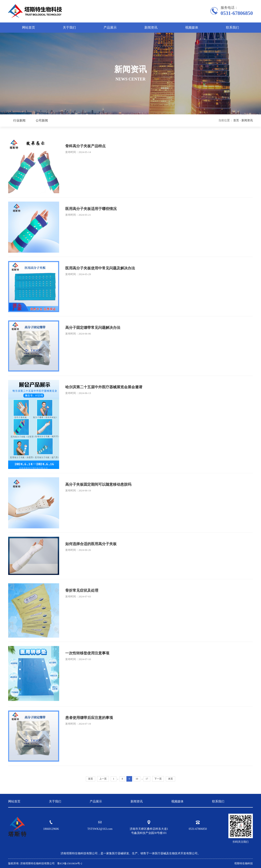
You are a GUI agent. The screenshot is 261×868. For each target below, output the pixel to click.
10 (137, 779)
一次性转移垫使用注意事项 (87, 653)
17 (147, 779)
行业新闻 (19, 120)
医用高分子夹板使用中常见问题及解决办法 (100, 268)
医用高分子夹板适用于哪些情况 (91, 209)
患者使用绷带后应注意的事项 (89, 718)
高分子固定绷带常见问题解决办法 (93, 328)
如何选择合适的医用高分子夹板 (91, 544)
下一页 (158, 779)
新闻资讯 (151, 27)
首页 (236, 120)
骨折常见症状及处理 (82, 590)
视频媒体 (192, 27)
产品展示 (110, 27)
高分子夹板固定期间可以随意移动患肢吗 (98, 484)
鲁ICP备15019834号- (69, 863)
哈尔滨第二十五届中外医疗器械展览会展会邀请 (104, 387)
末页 (170, 779)
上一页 (103, 779)
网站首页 (29, 27)
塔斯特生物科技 (244, 863)
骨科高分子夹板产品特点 (85, 146)
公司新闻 (42, 120)
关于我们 (69, 27)
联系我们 (232, 27)
